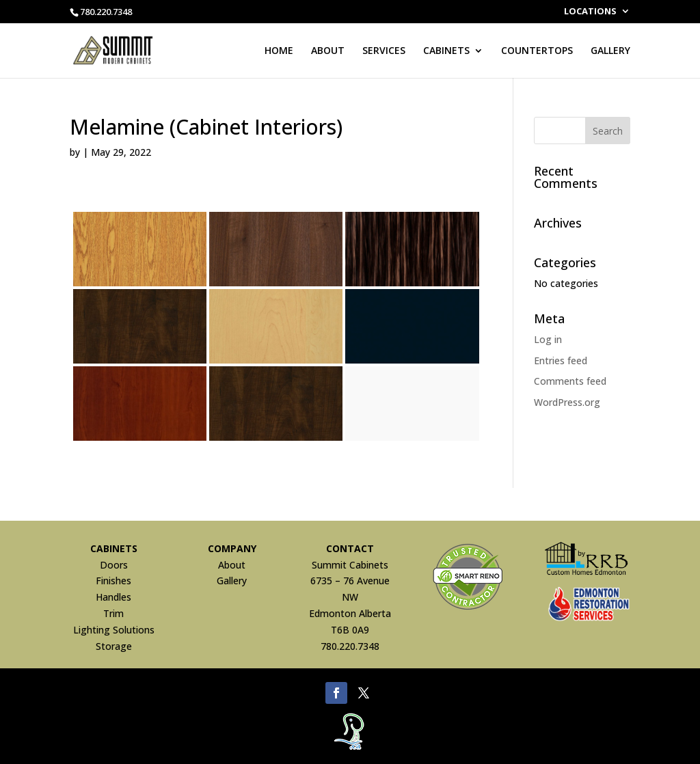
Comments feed (570, 381)
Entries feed (561, 360)
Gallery (232, 581)
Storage (114, 646)
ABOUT (328, 51)
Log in (548, 339)
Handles (113, 597)
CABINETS (446, 51)
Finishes (113, 581)
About (232, 565)
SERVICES (384, 51)
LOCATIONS (590, 12)
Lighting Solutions (114, 630)
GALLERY (610, 51)
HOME (279, 51)
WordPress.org (567, 402)
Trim (113, 613)
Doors (114, 565)
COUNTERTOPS (537, 51)
